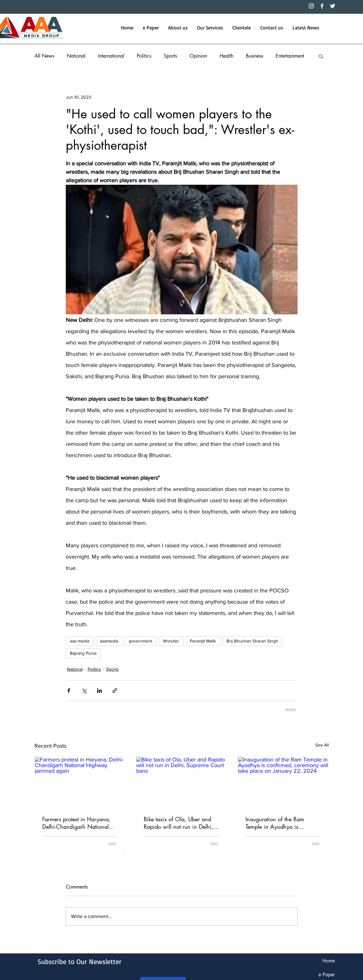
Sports (170, 56)
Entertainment (290, 56)
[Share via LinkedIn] (99, 691)
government (140, 641)
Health (226, 56)
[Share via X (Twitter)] (84, 691)
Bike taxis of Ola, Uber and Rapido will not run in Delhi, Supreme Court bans (179, 823)
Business (254, 56)
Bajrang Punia (83, 653)
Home (329, 961)
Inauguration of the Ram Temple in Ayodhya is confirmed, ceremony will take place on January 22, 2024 (283, 823)
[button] (321, 56)
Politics (144, 56)
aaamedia (109, 641)
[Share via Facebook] (69, 691)
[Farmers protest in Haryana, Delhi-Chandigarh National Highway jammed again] (80, 782)
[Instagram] (311, 6)
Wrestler (171, 641)
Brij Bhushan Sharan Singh (252, 641)
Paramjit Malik (203, 641)
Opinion (198, 56)
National (76, 56)
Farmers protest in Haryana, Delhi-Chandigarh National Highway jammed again (76, 823)
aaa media (80, 641)
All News (44, 56)
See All (322, 745)
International (111, 56)
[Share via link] (115, 691)
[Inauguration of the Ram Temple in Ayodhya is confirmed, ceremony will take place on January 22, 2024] (283, 782)
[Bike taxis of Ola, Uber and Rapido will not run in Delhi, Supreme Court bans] (181, 782)
